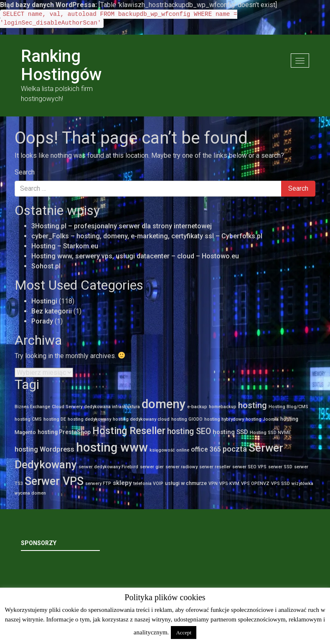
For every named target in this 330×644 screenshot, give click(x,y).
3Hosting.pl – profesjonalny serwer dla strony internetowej (122, 226)
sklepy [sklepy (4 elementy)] (122, 483)
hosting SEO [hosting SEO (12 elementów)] (189, 431)
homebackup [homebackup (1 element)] (223, 407)
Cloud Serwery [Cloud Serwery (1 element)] (67, 407)
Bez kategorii (52, 311)
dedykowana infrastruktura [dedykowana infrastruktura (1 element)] (112, 407)
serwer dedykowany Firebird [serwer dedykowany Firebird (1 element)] (108, 467)
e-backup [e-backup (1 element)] (197, 407)
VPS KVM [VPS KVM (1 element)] (229, 484)
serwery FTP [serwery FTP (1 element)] (98, 484)
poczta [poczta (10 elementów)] (235, 449)
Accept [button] (184, 633)
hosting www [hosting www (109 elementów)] (112, 447)
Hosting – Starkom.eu (65, 246)
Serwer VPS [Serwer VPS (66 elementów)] (54, 481)
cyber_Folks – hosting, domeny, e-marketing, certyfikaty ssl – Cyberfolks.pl (147, 236)
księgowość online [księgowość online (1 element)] (169, 450)
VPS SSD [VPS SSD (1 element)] (280, 484)
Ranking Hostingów (61, 65)
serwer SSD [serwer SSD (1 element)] (280, 467)
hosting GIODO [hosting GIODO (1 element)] (187, 419)
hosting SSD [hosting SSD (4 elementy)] (230, 432)
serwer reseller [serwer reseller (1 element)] (215, 467)
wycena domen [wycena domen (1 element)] (30, 493)
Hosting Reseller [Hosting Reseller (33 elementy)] (129, 431)
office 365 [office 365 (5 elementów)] (206, 449)
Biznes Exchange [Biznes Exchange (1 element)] (32, 407)
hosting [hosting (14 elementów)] (253, 405)
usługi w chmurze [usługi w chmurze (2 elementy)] (186, 483)
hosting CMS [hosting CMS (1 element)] (28, 419)
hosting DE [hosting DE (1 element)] (55, 419)
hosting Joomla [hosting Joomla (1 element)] (262, 419)
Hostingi (44, 301)
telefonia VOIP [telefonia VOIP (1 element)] (148, 484)
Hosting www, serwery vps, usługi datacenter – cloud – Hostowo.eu (135, 256)
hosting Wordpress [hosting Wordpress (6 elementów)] (44, 449)
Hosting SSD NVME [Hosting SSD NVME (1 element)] (270, 433)
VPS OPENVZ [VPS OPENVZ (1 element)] (255, 484)
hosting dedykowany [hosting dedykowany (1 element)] (89, 419)
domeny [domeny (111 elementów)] (164, 404)
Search (25, 172)
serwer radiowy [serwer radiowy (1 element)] (181, 467)
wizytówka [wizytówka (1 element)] (302, 484)
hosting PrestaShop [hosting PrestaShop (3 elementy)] (64, 432)
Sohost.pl (46, 266)
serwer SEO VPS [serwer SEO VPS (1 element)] (249, 467)
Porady (42, 321)
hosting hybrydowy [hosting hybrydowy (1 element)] (224, 419)
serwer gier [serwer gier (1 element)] (152, 467)
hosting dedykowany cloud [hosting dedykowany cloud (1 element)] (141, 419)
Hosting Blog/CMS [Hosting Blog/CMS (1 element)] (288, 407)
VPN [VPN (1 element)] (213, 484)
